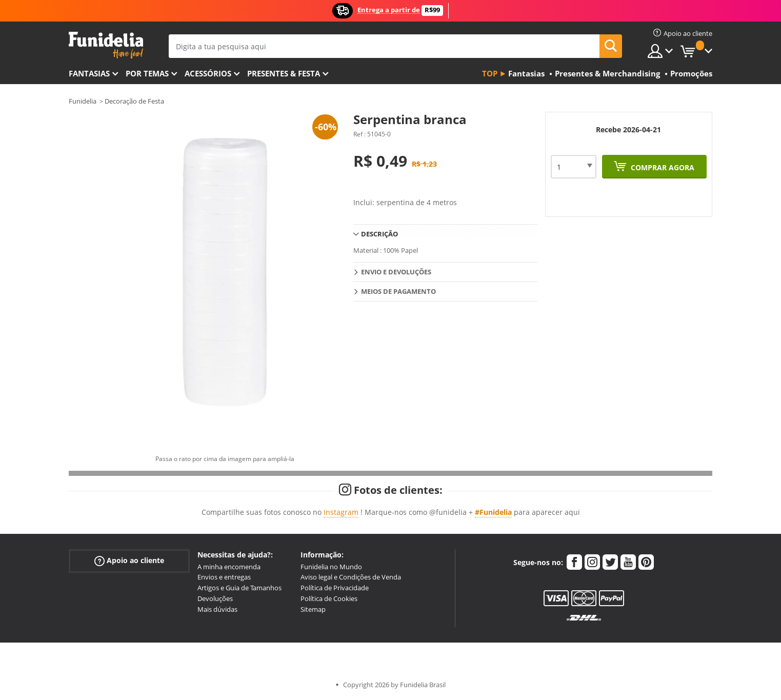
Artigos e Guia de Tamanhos (239, 588)
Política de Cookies (329, 598)
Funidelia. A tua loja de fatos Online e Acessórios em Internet (106, 45)
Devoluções (215, 598)
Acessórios (208, 73)
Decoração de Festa (134, 101)
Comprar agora (662, 167)
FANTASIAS (89, 73)
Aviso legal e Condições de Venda (351, 577)
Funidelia (83, 101)
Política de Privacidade (335, 588)
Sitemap (313, 609)
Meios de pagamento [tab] (398, 291)
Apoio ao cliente (129, 560)
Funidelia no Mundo (331, 567)
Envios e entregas (224, 577)
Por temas (147, 73)
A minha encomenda (229, 567)
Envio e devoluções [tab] (396, 272)
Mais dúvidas (217, 609)
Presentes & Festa (284, 73)
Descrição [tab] (379, 234)
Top (490, 73)
